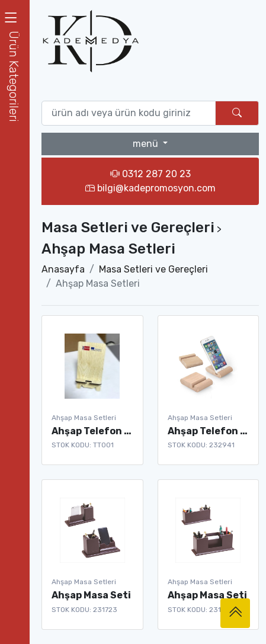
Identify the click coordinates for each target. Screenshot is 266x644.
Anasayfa (63, 269)
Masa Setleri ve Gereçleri (153, 269)
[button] (15, 76)
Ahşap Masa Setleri (84, 418)
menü (147, 144)
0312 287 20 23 (150, 174)
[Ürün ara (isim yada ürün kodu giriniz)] (129, 113)
